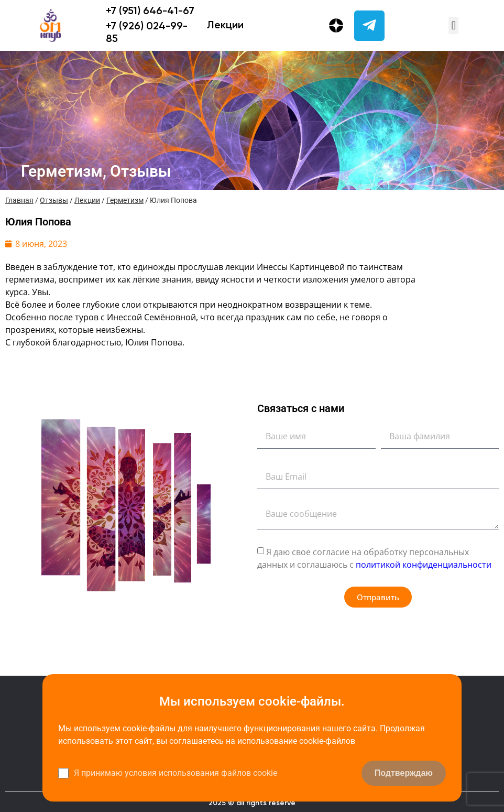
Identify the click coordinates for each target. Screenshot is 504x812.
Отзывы (54, 200)
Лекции (225, 26)
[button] (453, 25)
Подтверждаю (404, 773)
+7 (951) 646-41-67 (150, 12)
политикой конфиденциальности (424, 565)
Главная (19, 200)
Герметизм (125, 200)
